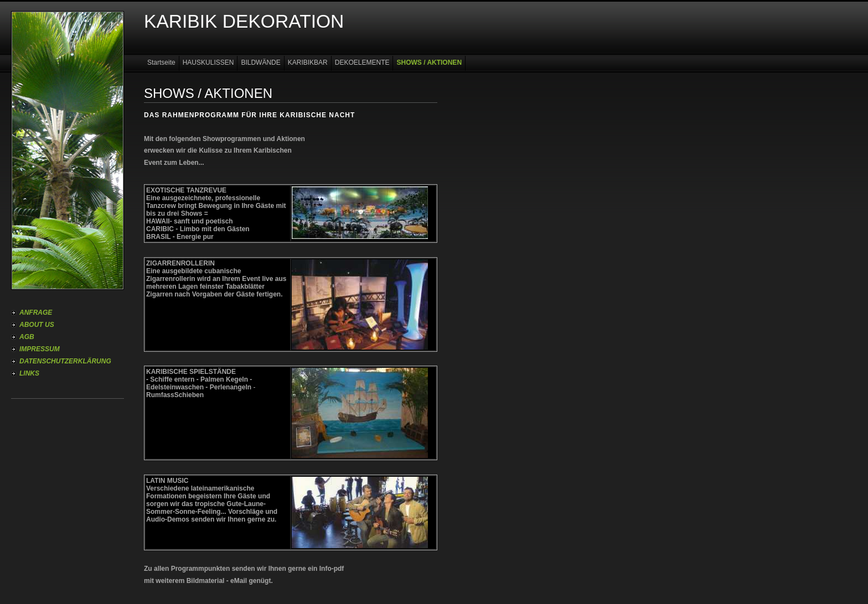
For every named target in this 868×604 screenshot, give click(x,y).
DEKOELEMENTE (362, 63)
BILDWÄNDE (260, 63)
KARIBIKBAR (308, 63)
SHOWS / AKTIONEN (429, 63)
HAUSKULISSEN (208, 63)
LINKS (29, 373)
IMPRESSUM (40, 349)
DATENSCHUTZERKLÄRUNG (65, 361)
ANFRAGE (36, 313)
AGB (27, 337)
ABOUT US (37, 325)
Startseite (161, 63)
